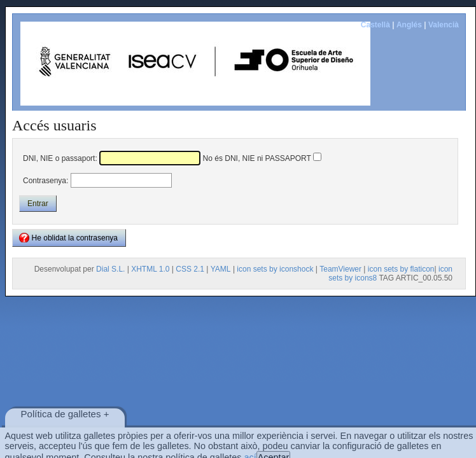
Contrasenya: (45, 181)
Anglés (409, 25)
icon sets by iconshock (275, 269)
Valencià (444, 25)
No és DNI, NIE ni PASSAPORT (257, 158)
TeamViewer (340, 269)
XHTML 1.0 (150, 269)
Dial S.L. (110, 269)
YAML (221, 269)
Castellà (375, 25)
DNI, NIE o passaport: (60, 158)
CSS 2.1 (190, 269)
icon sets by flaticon (401, 269)
